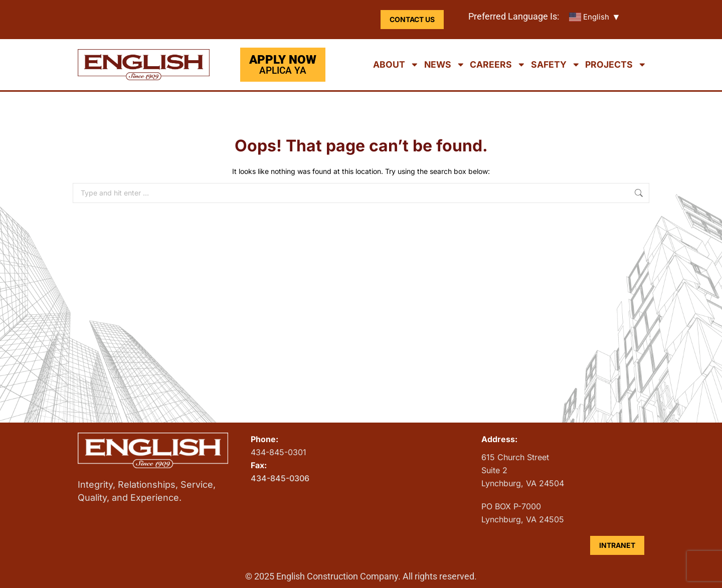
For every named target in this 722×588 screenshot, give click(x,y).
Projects (616, 65)
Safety (556, 65)
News (445, 65)
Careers (498, 65)
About (396, 65)
